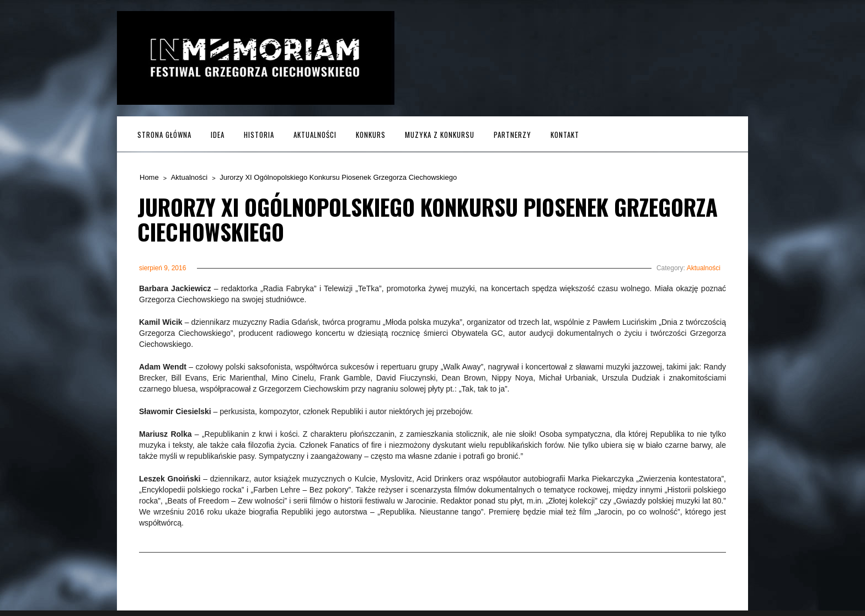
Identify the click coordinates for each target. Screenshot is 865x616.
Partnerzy (512, 135)
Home (149, 177)
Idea (218, 135)
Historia (259, 135)
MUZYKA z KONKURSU (440, 135)
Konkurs (371, 135)
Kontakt (565, 135)
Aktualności (315, 135)
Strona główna (164, 135)
